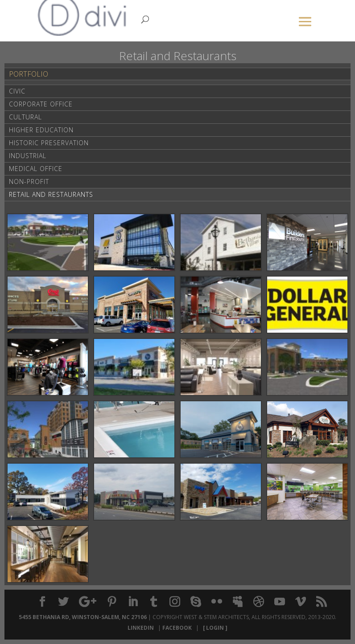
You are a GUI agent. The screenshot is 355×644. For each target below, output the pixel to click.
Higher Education (41, 130)
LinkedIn (142, 628)
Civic (17, 91)
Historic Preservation (49, 143)
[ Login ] (214, 628)
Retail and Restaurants (51, 194)
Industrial (28, 156)
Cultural (25, 117)
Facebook (178, 628)
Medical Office (36, 169)
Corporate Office (41, 104)
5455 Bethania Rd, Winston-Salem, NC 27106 (83, 617)
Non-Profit (29, 181)
